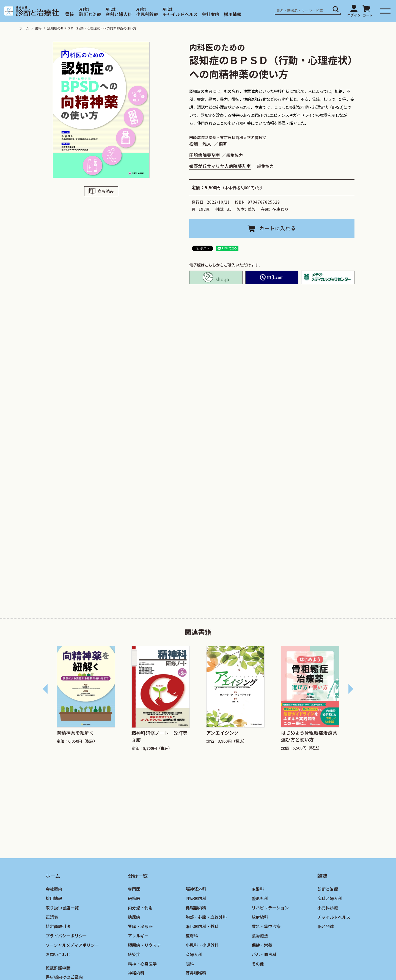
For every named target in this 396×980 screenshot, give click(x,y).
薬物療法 (260, 936)
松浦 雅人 (201, 144)
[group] (86, 699)
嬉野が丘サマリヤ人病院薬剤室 (220, 166)
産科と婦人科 (119, 14)
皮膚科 (192, 936)
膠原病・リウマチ (144, 945)
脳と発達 (326, 926)
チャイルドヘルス (180, 14)
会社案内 (211, 14)
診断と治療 (90, 14)
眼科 (190, 964)
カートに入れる (278, 228)
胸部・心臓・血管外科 (206, 917)
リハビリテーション (270, 908)
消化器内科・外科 (202, 926)
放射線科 (260, 917)
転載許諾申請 (58, 968)
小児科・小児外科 (202, 945)
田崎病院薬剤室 (205, 155)
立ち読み (106, 191)
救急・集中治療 (266, 926)
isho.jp (216, 277)
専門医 (134, 889)
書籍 (70, 14)
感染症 (134, 954)
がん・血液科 (264, 954)
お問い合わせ (58, 954)
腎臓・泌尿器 (140, 926)
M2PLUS (272, 277)
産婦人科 (194, 954)
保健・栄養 (262, 945)
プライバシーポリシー (66, 936)
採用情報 (233, 14)
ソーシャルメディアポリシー (72, 945)
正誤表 (52, 917)
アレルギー (138, 936)
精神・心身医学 (142, 964)
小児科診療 (147, 14)
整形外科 (260, 898)
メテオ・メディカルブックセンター (328, 277)
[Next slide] (351, 689)
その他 (258, 964)
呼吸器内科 (196, 898)
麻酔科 (258, 889)
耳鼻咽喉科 (196, 973)
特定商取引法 (58, 926)
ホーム (24, 28)
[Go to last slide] (45, 689)
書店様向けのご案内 (64, 977)
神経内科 (136, 973)
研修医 (134, 898)
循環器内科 (196, 908)
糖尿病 (134, 917)
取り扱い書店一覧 (62, 908)
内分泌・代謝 (140, 908)
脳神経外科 (196, 889)
